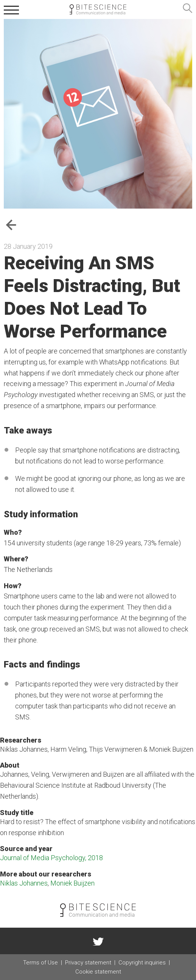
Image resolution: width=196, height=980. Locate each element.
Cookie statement (98, 972)
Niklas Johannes (24, 883)
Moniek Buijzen (72, 883)
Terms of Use (40, 963)
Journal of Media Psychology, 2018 (51, 858)
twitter (98, 941)
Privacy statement (88, 963)
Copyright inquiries (142, 963)
